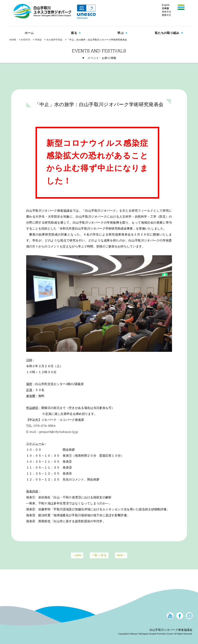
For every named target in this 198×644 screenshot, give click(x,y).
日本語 (165, 8)
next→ (121, 555)
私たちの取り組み (167, 33)
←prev (77, 555)
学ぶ (121, 33)
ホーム (29, 33)
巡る (74, 33)
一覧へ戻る (99, 555)
